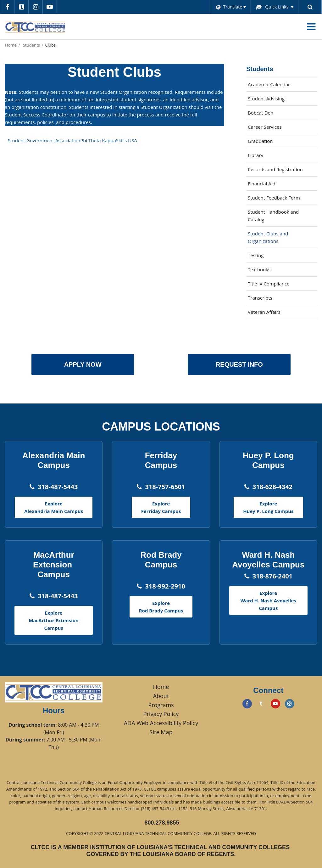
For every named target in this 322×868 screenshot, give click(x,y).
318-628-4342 (272, 487)
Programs (161, 705)
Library (265, 157)
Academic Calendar (269, 84)
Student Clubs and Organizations (268, 237)
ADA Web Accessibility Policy (161, 723)
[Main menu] (311, 26)
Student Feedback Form (283, 199)
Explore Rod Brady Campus (161, 607)
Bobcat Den (270, 114)
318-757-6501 (165, 487)
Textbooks (268, 271)
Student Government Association (44, 140)
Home (11, 45)
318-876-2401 (272, 576)
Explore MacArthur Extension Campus (54, 620)
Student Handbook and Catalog (273, 216)
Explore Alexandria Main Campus (54, 507)
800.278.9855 (162, 823)
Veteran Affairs (264, 312)
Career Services (274, 128)
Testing (256, 255)
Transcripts (260, 298)
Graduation (260, 141)
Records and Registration (275, 169)
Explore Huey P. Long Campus (268, 507)
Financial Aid (262, 183)
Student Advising (266, 99)
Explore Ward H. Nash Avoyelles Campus (268, 600)
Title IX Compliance (269, 284)
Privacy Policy (161, 714)
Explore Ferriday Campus (161, 507)
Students (31, 45)
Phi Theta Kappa (98, 140)
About (161, 696)
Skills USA (127, 140)
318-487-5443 (58, 487)
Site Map (161, 732)
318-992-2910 (165, 586)
